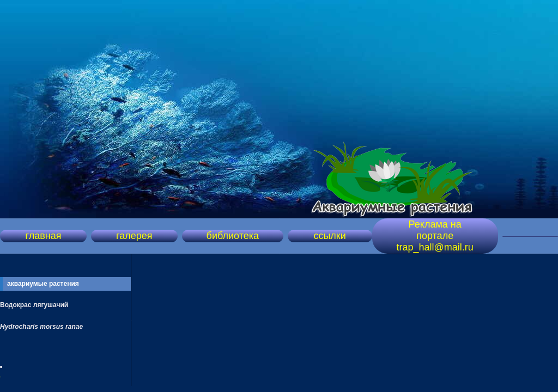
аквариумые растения (43, 284)
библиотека (233, 236)
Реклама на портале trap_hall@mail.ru (435, 236)
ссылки (329, 236)
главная (43, 236)
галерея (134, 236)
